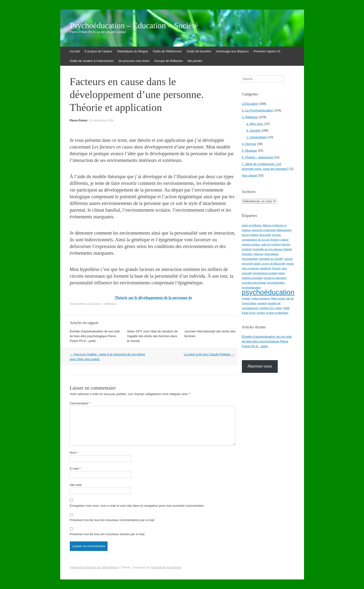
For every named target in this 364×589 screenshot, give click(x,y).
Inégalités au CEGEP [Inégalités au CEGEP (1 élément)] (271, 259)
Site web (76, 485)
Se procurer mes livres (134, 61)
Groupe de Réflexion (169, 61)
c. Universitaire (257, 137)
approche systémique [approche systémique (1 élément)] (264, 230)
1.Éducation (250, 104)
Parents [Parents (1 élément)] (276, 268)
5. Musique (250, 151)
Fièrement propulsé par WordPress (94, 567)
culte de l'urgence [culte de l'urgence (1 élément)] (271, 244)
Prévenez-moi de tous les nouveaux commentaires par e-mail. (112, 520)
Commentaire (80, 403)
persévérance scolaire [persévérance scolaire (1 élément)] (265, 273)
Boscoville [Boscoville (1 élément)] (265, 235)
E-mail (75, 469)
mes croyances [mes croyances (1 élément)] (250, 268)
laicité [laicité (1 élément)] (257, 264)
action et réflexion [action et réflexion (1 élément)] (252, 225)
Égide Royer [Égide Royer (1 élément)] (249, 313)
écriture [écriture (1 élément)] (261, 313)
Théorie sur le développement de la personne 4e (153, 298)
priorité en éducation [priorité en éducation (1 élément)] (275, 278)
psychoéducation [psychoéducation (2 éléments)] (268, 292)
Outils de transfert (199, 51)
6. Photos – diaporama (258, 157)
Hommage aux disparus (232, 51)
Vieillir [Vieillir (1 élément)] (286, 308)
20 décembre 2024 (102, 121)
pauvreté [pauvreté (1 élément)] (247, 273)
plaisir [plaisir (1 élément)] (282, 273)
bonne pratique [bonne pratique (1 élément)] (250, 235)
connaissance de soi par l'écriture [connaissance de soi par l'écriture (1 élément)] (261, 240)
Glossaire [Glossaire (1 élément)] (247, 254)
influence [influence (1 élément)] (258, 254)
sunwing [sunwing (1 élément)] (262, 303)
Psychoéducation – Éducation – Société (134, 26)
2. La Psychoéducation (258, 110)
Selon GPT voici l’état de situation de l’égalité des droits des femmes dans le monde (152, 336)
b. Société (253, 130)
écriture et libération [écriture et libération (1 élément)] (277, 313)
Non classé (250, 175)
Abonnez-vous (260, 366)
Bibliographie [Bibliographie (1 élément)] (284, 230)
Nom (74, 453)
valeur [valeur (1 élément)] (279, 308)
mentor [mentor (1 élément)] (290, 264)
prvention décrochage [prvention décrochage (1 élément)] (254, 283)
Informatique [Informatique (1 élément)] (271, 254)
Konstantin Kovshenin (166, 567)
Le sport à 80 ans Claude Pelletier (209, 354)
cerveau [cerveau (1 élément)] (277, 235)
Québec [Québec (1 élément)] (246, 298)
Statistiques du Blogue (133, 51)
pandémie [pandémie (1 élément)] (265, 268)
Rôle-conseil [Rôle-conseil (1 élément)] (278, 298)
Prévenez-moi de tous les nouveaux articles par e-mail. (108, 534)
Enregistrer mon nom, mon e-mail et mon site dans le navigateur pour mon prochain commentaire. (137, 506)
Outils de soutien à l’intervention (92, 61)
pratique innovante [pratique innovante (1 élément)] (252, 278)
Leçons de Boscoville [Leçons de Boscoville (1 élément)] (273, 264)
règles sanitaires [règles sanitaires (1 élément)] (261, 298)
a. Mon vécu (255, 124)
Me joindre (195, 61)
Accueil (75, 51)
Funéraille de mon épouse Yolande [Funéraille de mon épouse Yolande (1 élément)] (272, 249)
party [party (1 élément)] (284, 268)
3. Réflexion (109, 304)
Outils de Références (167, 51)
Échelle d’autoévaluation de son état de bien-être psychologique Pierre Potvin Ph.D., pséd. (95, 336)
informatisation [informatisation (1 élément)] (250, 259)
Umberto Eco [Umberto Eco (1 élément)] (267, 308)
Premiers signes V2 (267, 51)
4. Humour (249, 144)
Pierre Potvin (79, 121)
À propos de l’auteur (98, 51)
